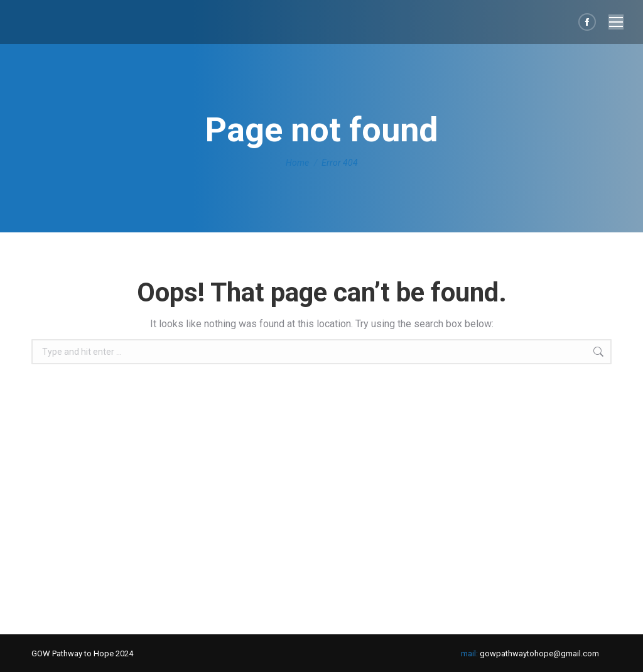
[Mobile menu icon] (616, 22)
